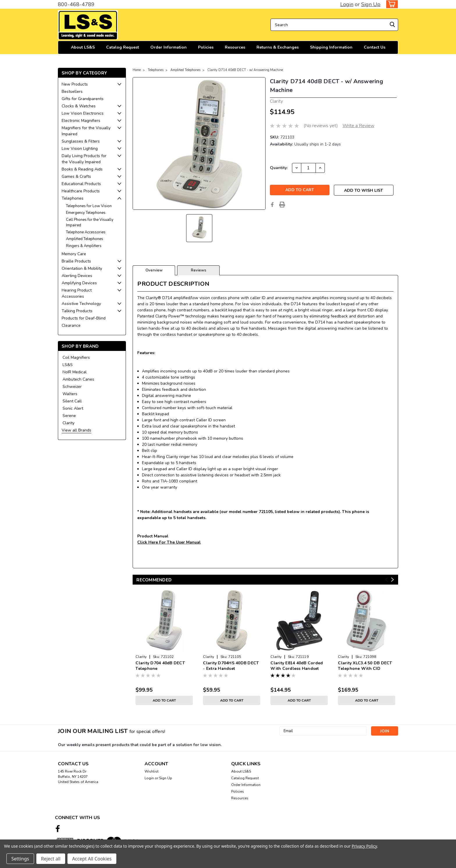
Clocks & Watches (79, 106)
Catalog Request (123, 47)
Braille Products (76, 261)
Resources (235, 47)
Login (347, 4)
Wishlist (152, 771)
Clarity (68, 423)
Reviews (198, 270)
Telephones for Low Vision (89, 206)
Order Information (169, 47)
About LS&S (83, 47)
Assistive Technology (81, 304)
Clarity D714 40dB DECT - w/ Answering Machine (245, 70)
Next (392, 580)
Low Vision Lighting (80, 149)
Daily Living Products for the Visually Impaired (84, 159)
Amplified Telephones (85, 239)
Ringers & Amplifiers (84, 246)
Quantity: (279, 168)
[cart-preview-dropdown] (391, 4)
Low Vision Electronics (83, 113)
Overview (154, 270)
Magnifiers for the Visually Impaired (86, 131)
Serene (69, 416)
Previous (387, 580)
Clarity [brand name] (141, 657)
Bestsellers (72, 92)
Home (137, 70)
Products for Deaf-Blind (84, 318)
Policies (206, 47)
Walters (70, 394)
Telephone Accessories (86, 232)
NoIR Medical (75, 372)
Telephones (73, 198)
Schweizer (72, 387)
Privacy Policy (364, 846)
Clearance (71, 325)
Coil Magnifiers (76, 357)
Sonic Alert (73, 408)
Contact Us (375, 47)
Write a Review (358, 126)
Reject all (51, 859)
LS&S (68, 365)
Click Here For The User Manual (169, 542)
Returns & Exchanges (278, 47)
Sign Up (371, 4)
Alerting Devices (77, 276)
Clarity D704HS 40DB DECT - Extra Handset (231, 666)
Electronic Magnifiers (81, 121)
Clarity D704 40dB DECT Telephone (160, 666)
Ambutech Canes (78, 379)
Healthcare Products (81, 191)
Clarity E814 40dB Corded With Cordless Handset (297, 666)
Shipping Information (331, 47)
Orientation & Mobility (82, 268)
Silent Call (72, 401)
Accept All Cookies (92, 859)
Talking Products (77, 311)
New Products (75, 84)
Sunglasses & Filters (81, 141)
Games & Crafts (76, 176)
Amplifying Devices (79, 283)
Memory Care (74, 254)
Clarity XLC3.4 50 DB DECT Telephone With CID (365, 666)
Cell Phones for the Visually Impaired (90, 223)
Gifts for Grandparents (83, 99)
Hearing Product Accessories (77, 293)
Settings (20, 859)
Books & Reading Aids (82, 169)
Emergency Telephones (86, 213)
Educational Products (81, 184)
